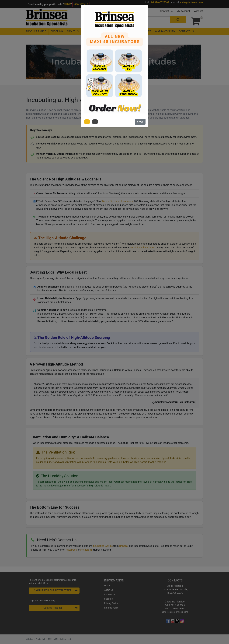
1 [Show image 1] (87, 122)
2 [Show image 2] (95, 122)
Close (140, 122)
